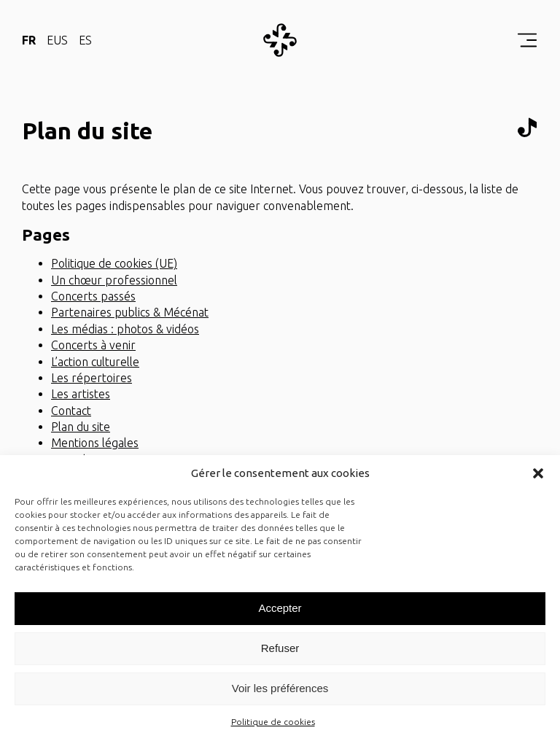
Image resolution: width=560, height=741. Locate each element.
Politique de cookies (273, 722)
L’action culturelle (95, 362)
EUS (57, 40)
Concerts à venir (93, 345)
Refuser (280, 648)
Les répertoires (92, 378)
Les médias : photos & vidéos (125, 329)
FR (29, 40)
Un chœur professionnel (114, 280)
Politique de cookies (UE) (114, 263)
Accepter (280, 608)
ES (85, 40)
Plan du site (81, 427)
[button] (538, 473)
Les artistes (81, 394)
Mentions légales (95, 443)
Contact (71, 411)
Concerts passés (93, 296)
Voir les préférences (280, 688)
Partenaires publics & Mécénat (130, 312)
